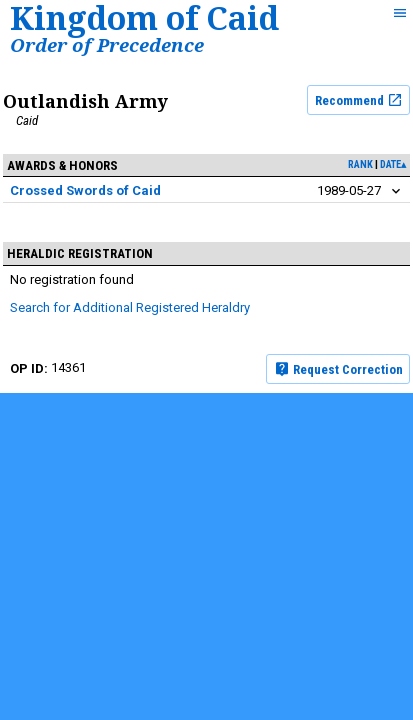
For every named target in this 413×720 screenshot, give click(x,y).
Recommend (359, 100)
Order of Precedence (107, 44)
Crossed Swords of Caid (85, 190)
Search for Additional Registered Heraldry (130, 307)
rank (360, 164)
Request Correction (338, 369)
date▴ (393, 164)
